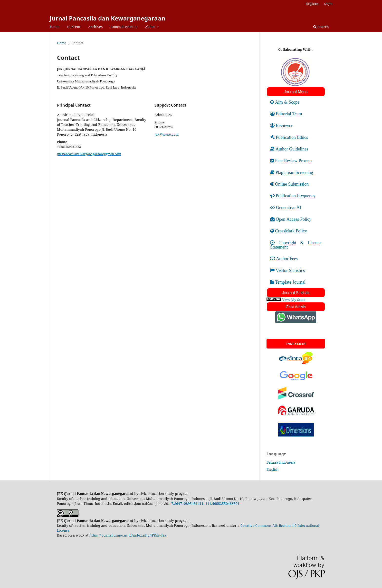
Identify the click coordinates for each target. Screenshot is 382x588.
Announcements (124, 27)
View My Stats (294, 300)
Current (74, 27)
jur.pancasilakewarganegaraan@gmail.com (89, 154)
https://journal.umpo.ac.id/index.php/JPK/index (128, 535)
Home (55, 27)
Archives (95, 27)
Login (328, 4)
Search (321, 27)
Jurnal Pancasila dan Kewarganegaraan (108, 18)
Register (312, 4)
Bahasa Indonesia (281, 462)
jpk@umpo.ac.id (167, 134)
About (150, 27)
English (272, 469)
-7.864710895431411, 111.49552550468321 (205, 503)
